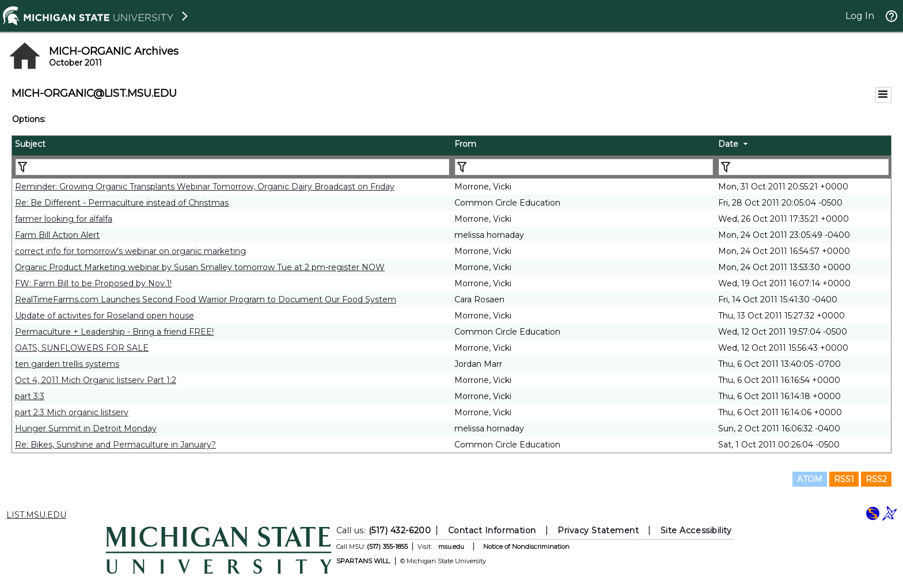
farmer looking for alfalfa (64, 219)
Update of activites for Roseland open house (105, 316)
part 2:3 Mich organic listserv (72, 412)
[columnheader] (232, 146)
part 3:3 (30, 396)
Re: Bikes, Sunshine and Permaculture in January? (115, 445)
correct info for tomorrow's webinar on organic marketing (130, 251)
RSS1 (844, 479)
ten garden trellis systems (67, 364)
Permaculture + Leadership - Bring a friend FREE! (114, 332)
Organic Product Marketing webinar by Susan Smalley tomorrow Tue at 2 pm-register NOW (200, 267)
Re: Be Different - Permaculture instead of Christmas (122, 203)
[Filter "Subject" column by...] (232, 167)
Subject (30, 144)
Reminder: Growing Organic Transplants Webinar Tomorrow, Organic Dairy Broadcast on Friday (205, 187)
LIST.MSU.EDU (36, 515)
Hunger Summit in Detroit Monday (86, 428)
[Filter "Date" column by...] (804, 167)
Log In (860, 16)
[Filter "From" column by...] (584, 167)
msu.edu (451, 547)
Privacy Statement (598, 530)
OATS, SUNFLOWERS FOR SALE (82, 348)
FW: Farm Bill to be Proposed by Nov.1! (93, 283)
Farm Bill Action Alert (57, 235)
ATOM (810, 479)
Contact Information (492, 530)
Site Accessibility (696, 530)
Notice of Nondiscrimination (526, 547)
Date (728, 144)
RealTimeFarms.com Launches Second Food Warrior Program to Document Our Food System (206, 299)
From (465, 144)
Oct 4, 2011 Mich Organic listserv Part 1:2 (96, 380)
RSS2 (876, 479)
